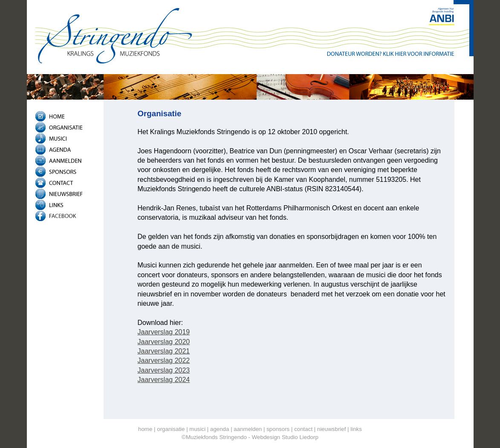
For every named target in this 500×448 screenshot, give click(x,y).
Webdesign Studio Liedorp (285, 437)
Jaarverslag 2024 (164, 380)
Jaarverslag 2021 (164, 351)
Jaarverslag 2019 (164, 332)
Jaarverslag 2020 (164, 342)
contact (303, 429)
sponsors (278, 429)
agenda (220, 429)
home (145, 429)
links (356, 429)
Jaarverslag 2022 (164, 360)
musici (197, 429)
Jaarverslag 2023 (164, 370)
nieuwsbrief (331, 429)
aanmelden (248, 429)
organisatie (171, 429)
